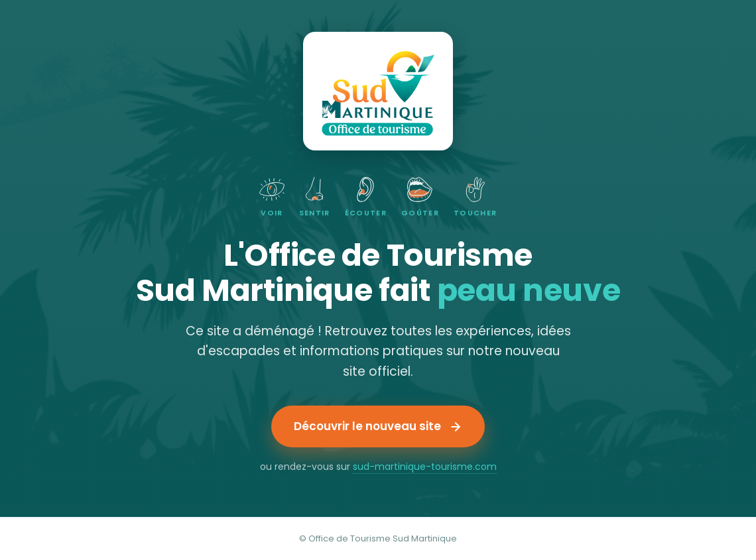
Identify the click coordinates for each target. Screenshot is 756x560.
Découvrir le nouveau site (378, 426)
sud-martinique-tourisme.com (425, 467)
